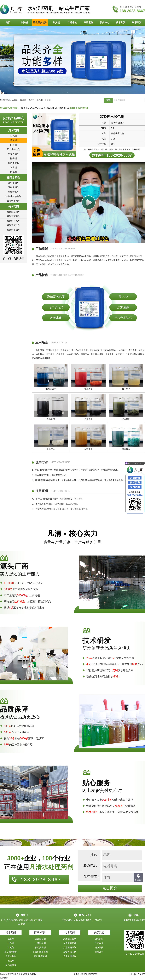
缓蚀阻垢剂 (14, 183)
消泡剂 (14, 167)
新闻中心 (105, 22)
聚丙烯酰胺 (14, 163)
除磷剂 (14, 158)
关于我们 (99, 932)
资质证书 (99, 952)
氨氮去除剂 (14, 154)
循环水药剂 (14, 177)
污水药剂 (49, 108)
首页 (8, 22)
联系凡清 (137, 22)
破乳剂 (31, 100)
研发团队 (99, 947)
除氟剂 (24, 22)
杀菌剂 (15, 100)
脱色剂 (40, 100)
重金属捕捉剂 (40, 22)
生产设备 (99, 943)
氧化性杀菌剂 (13, 201)
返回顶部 (138, 880)
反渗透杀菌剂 (13, 212)
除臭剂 (56, 22)
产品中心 (72, 22)
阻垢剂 (48, 100)
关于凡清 (121, 22)
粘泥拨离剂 (14, 192)
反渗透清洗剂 (13, 225)
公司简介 (99, 939)
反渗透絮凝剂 (13, 216)
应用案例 (88, 22)
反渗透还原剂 (13, 221)
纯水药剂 (13, 206)
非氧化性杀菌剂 (14, 196)
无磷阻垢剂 (14, 187)
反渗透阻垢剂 (13, 230)
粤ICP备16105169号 (89, 974)
